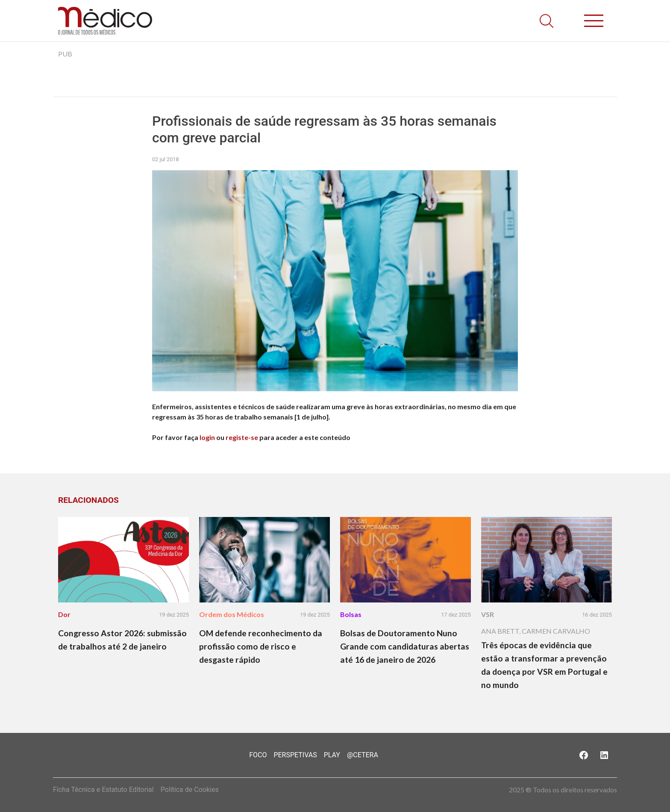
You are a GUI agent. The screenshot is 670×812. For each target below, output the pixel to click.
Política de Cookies (190, 790)
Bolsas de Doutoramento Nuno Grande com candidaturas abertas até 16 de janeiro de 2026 (405, 646)
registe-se (242, 437)
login (207, 437)
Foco (258, 755)
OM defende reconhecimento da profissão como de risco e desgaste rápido (261, 646)
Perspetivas (295, 755)
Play (332, 755)
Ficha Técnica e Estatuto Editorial (103, 790)
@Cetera (363, 755)
